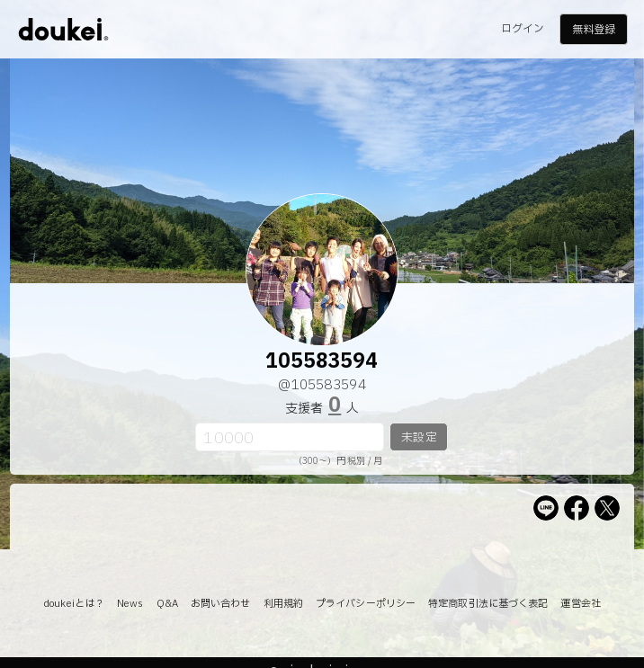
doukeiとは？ (74, 604)
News (130, 604)
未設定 (419, 438)
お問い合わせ (221, 604)
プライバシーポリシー (366, 604)
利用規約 (283, 604)
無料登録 (594, 30)
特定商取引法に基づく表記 (488, 604)
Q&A (167, 604)
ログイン (523, 29)
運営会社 (580, 604)
